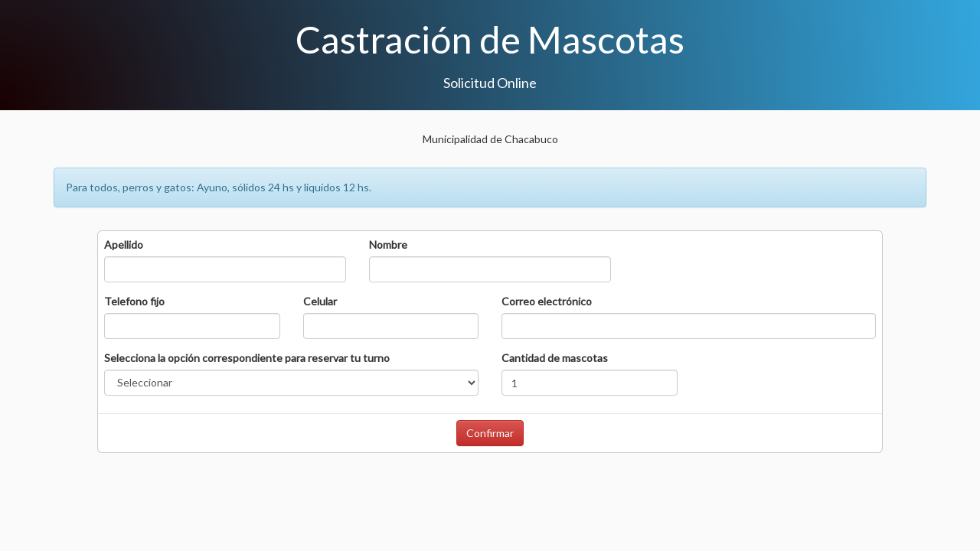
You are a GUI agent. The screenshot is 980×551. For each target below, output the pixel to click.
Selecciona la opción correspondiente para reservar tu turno (247, 358)
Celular (320, 301)
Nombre (388, 245)
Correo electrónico (547, 301)
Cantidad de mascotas (555, 358)
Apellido (124, 245)
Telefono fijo (134, 301)
